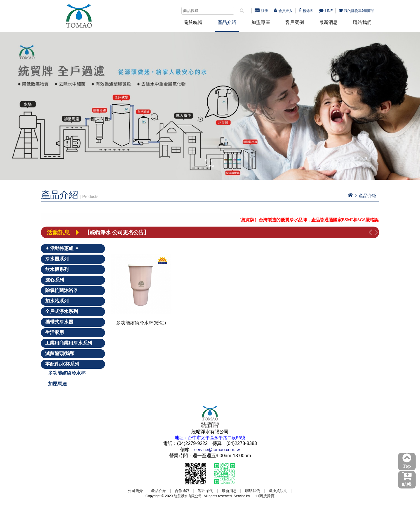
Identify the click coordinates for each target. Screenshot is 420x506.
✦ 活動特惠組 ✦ (62, 248)
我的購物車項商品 (356, 11)
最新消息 (328, 22)
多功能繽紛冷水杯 (67, 373)
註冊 (261, 11)
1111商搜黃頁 (263, 496)
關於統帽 (193, 22)
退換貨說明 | (280, 491)
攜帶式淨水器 (59, 322)
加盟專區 (261, 22)
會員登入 (283, 11)
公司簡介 (135, 491)
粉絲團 (306, 11)
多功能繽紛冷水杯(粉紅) (141, 323)
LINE (326, 11)
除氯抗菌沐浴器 (62, 290)
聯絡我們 (362, 22)
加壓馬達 (57, 384)
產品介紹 (227, 22)
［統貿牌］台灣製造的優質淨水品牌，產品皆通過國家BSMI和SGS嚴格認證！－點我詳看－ (329, 220)
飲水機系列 (57, 269)
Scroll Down (210, 161)
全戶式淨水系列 (62, 311)
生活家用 (55, 332)
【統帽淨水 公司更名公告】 (117, 232)
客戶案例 (295, 22)
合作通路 (182, 491)
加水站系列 (57, 301)
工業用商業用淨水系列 (69, 343)
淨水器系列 (57, 259)
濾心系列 (55, 280)
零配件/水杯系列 (62, 364)
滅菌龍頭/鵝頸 (60, 353)
